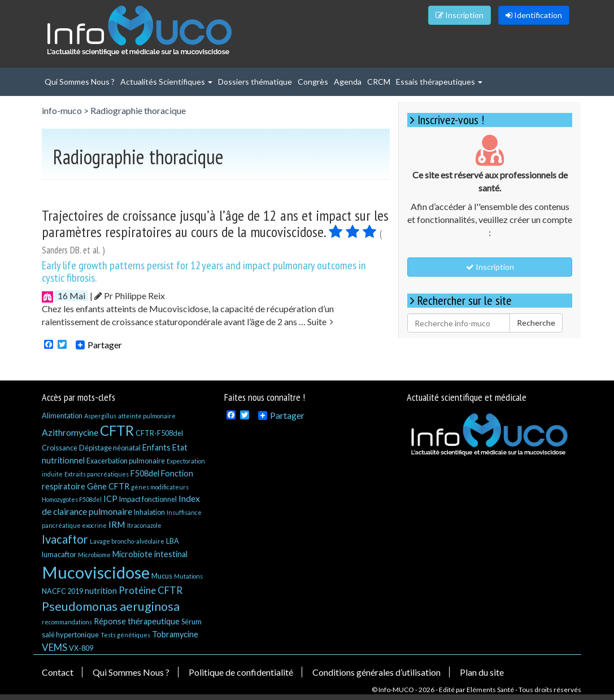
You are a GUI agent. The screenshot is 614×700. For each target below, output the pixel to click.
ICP (110, 499)
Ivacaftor (65, 539)
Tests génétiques (125, 635)
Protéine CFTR (151, 590)
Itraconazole (144, 525)
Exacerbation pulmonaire (126, 461)
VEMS (55, 647)
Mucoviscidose (96, 572)
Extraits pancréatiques (97, 474)
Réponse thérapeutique (137, 621)
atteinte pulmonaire (147, 416)
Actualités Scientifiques (166, 82)
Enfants (156, 447)
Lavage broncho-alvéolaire (127, 541)
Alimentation (62, 415)
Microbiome (94, 555)
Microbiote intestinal (150, 554)
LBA (173, 541)
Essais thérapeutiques (439, 82)
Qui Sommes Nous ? (80, 82)
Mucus (162, 576)
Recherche (536, 323)
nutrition (101, 591)
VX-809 (81, 648)
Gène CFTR (108, 486)
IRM (117, 524)
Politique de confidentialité (241, 672)
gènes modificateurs (160, 487)
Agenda (348, 82)
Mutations (188, 576)
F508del (145, 473)
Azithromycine (70, 432)
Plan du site (482, 672)
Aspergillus (100, 416)
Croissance (60, 448)
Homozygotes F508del (72, 499)
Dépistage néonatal (110, 448)
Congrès (313, 82)
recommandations (67, 622)
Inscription (460, 15)
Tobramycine (175, 634)
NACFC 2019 (62, 591)
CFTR (117, 430)
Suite (320, 321)
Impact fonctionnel (148, 499)
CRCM (379, 82)
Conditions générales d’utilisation (376, 672)
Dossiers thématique (255, 82)
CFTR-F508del (159, 433)
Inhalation (149, 512)
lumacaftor (59, 554)
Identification (534, 15)
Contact (58, 672)
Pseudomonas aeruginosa (111, 606)
